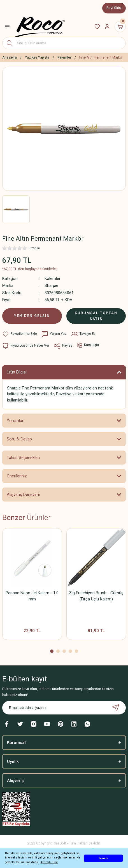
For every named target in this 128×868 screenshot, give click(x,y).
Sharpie (51, 286)
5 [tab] (76, 651)
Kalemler (53, 279)
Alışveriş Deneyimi (23, 495)
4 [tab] (70, 651)
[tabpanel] (32, 586)
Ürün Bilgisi (17, 372)
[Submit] (116, 708)
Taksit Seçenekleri (23, 458)
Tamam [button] (103, 858)
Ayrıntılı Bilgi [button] (49, 862)
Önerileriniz (17, 476)
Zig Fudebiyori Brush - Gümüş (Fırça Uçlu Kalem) (96, 596)
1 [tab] (52, 651)
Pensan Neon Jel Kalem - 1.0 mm (32, 596)
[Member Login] (107, 27)
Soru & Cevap (19, 439)
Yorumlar (15, 421)
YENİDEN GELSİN (32, 316)
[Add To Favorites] (20, 334)
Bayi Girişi (114, 8)
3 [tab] (64, 651)
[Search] (64, 43)
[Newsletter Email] (64, 708)
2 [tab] (58, 651)
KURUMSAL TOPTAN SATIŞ (96, 316)
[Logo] (40, 26)
